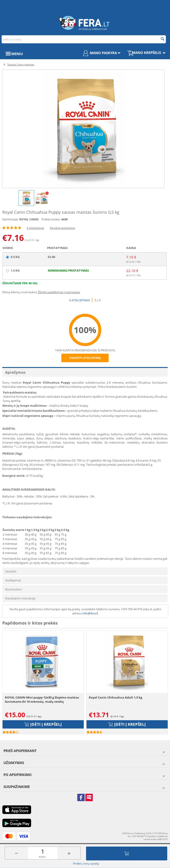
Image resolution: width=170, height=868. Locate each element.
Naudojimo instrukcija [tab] (20, 598)
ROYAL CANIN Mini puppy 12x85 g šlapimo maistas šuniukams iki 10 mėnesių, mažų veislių (42, 699)
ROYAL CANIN (29, 219)
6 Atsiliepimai (35, 228)
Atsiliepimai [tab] (13, 580)
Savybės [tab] (11, 571)
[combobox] (84, 39)
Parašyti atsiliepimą (62, 228)
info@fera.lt (90, 613)
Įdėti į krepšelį (127, 853)
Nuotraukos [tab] (13, 589)
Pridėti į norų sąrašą (86, 864)
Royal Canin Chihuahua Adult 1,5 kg (115, 697)
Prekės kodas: (51, 219)
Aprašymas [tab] (15, 372)
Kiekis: (43, 857)
